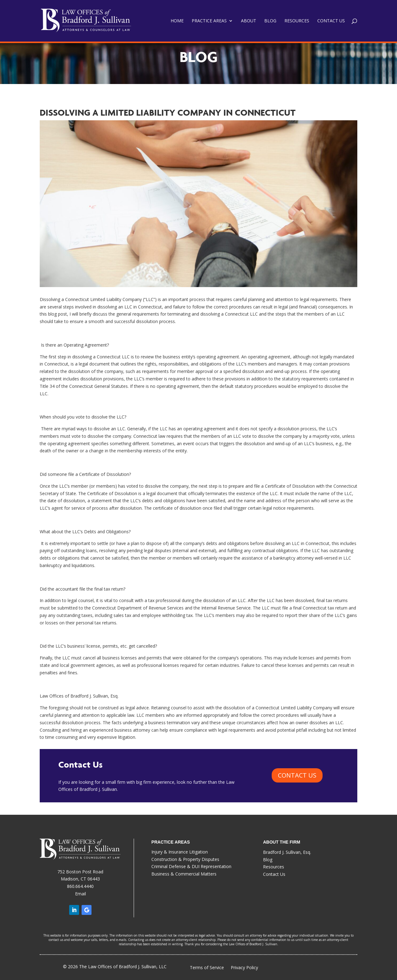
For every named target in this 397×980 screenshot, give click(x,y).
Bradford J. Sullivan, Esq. (287, 852)
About (249, 21)
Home (177, 21)
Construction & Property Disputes (185, 859)
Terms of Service (207, 968)
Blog (270, 21)
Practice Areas (209, 21)
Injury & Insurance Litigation (180, 852)
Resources (297, 21)
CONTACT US (297, 775)
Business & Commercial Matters (184, 874)
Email (80, 894)
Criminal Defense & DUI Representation (191, 866)
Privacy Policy (244, 968)
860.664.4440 (80, 886)
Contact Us (331, 21)
